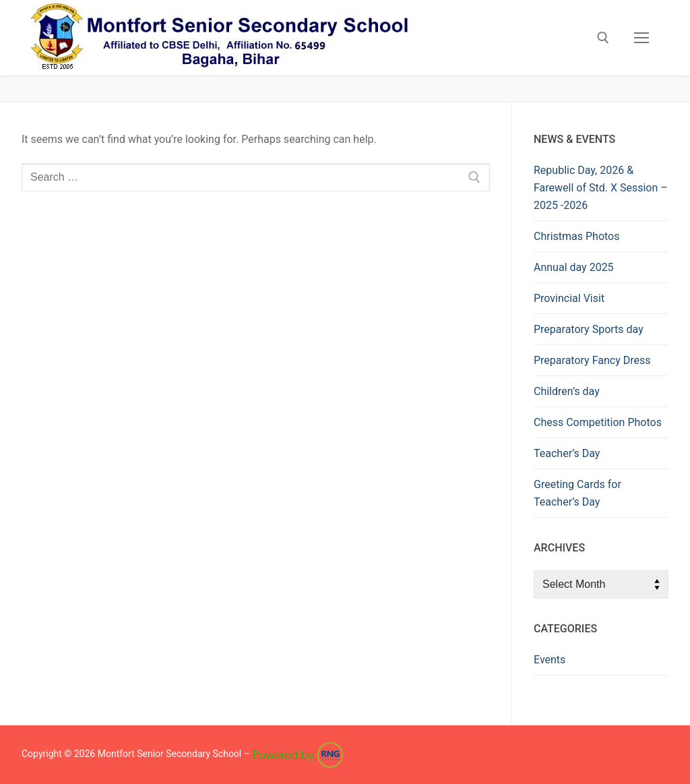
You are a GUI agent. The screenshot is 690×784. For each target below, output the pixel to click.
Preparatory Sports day (589, 329)
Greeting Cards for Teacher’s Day (577, 493)
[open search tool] (603, 38)
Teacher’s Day (567, 453)
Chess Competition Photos (598, 422)
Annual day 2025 (574, 267)
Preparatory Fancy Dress (592, 360)
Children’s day (567, 391)
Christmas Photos (576, 236)
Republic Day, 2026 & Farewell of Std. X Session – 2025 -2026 (601, 188)
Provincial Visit (569, 298)
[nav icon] (641, 38)
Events (550, 660)
